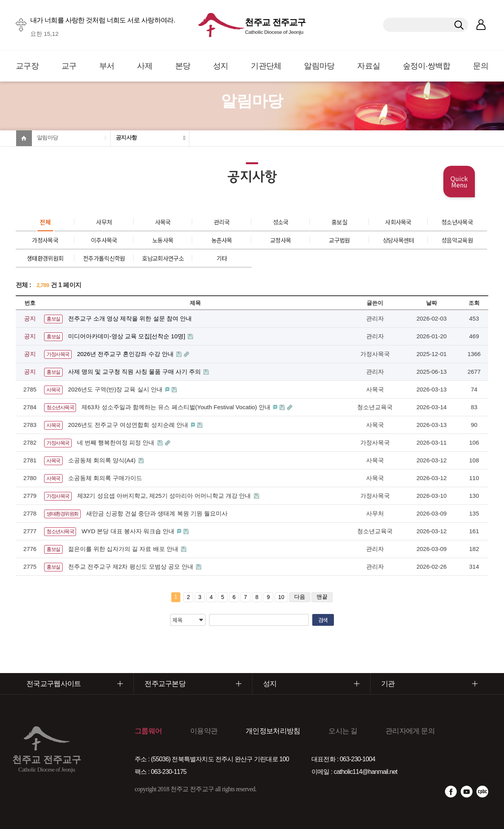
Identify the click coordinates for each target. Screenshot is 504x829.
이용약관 (204, 731)
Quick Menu (459, 182)
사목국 (163, 222)
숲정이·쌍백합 (427, 66)
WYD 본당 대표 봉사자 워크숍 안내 (129, 531)
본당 (183, 66)
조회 (474, 303)
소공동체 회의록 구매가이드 (105, 478)
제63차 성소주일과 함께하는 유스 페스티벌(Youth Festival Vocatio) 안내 (177, 407)
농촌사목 (222, 240)
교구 (69, 66)
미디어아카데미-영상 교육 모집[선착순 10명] (128, 336)
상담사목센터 (398, 240)
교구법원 (339, 240)
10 (282, 597)
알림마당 (319, 66)
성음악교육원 (457, 240)
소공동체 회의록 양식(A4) (103, 460)
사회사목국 (398, 222)
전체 (45, 222)
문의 (481, 66)
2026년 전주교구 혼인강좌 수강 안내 (126, 354)
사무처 (104, 222)
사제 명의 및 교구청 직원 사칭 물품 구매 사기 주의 (135, 372)
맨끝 (322, 597)
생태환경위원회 (45, 258)
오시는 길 (343, 731)
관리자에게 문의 (410, 731)
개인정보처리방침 (273, 731)
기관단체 (266, 66)
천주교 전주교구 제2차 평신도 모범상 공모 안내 (132, 567)
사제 (145, 66)
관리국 (222, 222)
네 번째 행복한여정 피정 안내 (117, 442)
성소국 (281, 222)
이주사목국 (104, 240)
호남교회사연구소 (163, 258)
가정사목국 (45, 240)
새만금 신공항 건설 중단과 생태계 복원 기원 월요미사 (157, 513)
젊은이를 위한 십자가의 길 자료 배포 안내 (124, 549)
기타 (222, 258)
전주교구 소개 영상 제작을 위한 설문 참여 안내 (130, 318)
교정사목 (281, 240)
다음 (300, 597)
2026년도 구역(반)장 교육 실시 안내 (116, 389)
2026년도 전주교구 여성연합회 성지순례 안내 (129, 425)
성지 (221, 66)
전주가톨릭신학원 (104, 258)
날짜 (432, 303)
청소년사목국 (457, 222)
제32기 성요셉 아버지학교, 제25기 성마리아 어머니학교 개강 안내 (165, 496)
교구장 (27, 66)
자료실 (369, 66)
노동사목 (163, 240)
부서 (107, 66)
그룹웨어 (148, 731)
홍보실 (339, 222)
